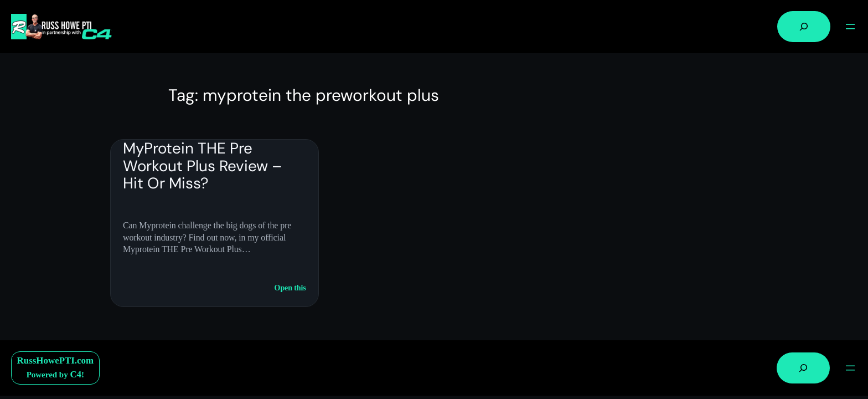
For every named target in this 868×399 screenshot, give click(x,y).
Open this (290, 288)
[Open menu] (850, 27)
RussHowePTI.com (56, 360)
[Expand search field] (804, 27)
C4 (76, 374)
